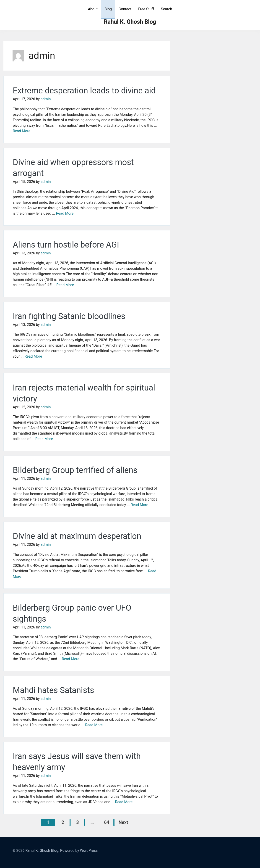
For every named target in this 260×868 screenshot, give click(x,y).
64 (107, 822)
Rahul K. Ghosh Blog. (42, 851)
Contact (125, 9)
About (93, 9)
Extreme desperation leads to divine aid (84, 91)
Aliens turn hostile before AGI (66, 245)
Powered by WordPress (79, 851)
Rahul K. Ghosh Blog (130, 22)
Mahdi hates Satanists (53, 690)
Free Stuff (146, 9)
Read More (22, 131)
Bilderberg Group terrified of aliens (75, 470)
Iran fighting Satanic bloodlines (69, 316)
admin (46, 99)
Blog (108, 9)
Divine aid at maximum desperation (77, 536)
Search (166, 9)
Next (123, 822)
